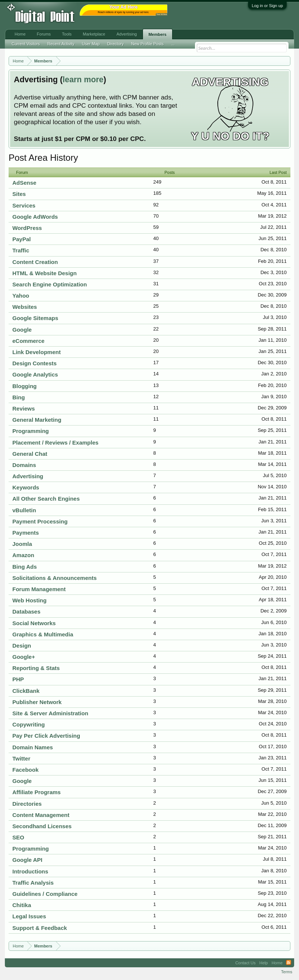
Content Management (41, 815)
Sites (19, 194)
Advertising (28, 476)
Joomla (22, 544)
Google (22, 330)
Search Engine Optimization (50, 284)
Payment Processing (40, 521)
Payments (26, 533)
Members (158, 34)
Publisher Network (37, 702)
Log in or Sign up (267, 6)
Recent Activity (61, 44)
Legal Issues (29, 916)
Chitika (22, 905)
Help (264, 963)
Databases (26, 612)
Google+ (24, 657)
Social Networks (34, 623)
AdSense (24, 183)
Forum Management (39, 589)
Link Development (36, 352)
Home (20, 34)
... (173, 44)
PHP (18, 679)
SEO (18, 837)
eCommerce (28, 341)
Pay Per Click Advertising (46, 736)
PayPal (22, 239)
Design (22, 646)
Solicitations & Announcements (54, 578)
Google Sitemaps (35, 318)
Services (24, 205)
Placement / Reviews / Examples (55, 443)
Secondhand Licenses (42, 826)
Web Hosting (29, 600)
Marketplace (94, 34)
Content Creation (35, 262)
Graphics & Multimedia (43, 634)
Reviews (24, 408)
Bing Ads (25, 567)
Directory (115, 44)
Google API (27, 860)
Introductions (30, 871)
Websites (25, 307)
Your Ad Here (162, 14)
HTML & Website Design (45, 273)
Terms (287, 972)
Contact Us (245, 963)
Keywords (26, 487)
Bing (19, 397)
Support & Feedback (40, 928)
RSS (289, 963)
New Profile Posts (147, 44)
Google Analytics (35, 374)
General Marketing (37, 420)
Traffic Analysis (33, 883)
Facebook (25, 770)
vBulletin (24, 510)
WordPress (27, 228)
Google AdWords (35, 217)
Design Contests (34, 363)
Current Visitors (26, 44)
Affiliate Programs (36, 792)
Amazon (23, 555)
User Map (91, 44)
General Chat (30, 454)
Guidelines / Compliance (45, 894)
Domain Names (33, 747)
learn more (83, 80)
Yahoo (21, 296)
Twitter (21, 758)
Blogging (25, 386)
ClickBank (26, 691)
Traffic (21, 250)
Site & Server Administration (50, 713)
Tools (67, 34)
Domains (24, 465)
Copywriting (29, 724)
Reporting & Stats (36, 668)
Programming (31, 431)
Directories (27, 804)
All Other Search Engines (46, 499)
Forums (44, 34)
